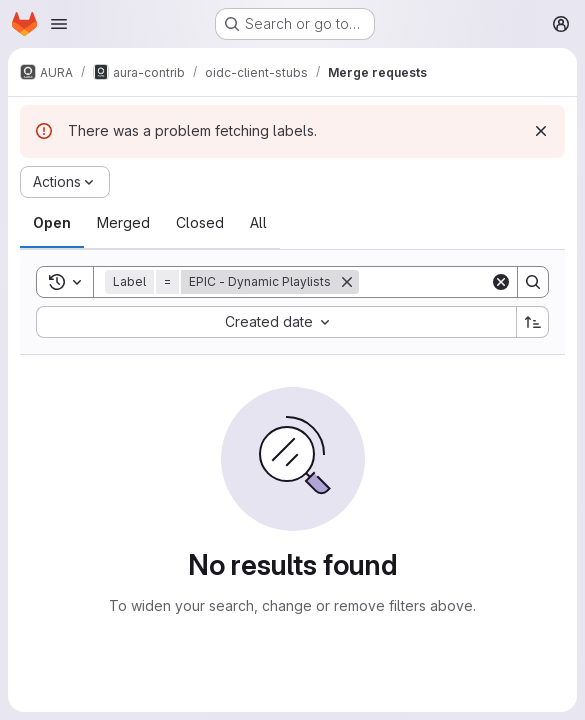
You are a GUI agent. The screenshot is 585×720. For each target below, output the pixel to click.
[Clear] (501, 282)
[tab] (52, 223)
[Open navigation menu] (59, 24)
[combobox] (276, 322)
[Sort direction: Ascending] (533, 322)
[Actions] (65, 182)
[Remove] (347, 282)
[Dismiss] (541, 131)
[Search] (533, 282)
